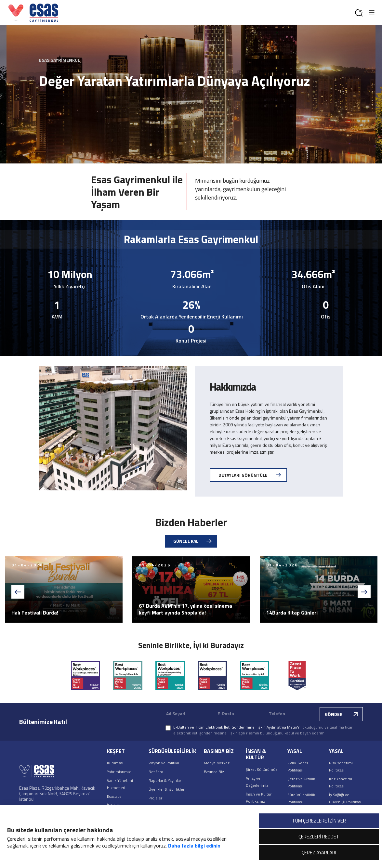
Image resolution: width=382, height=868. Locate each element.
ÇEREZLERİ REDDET (319, 837)
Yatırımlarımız (119, 772)
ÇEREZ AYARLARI (319, 853)
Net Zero (156, 772)
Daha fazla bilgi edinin (194, 846)
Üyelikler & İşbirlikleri (167, 789)
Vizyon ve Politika (164, 763)
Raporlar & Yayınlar (165, 780)
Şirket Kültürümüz (262, 769)
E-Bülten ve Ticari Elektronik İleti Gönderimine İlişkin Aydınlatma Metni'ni (237, 727)
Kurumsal (115, 763)
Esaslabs (114, 796)
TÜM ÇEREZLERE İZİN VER (319, 821)
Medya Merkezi (217, 763)
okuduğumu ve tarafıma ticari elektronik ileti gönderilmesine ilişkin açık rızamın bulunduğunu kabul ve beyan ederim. (263, 730)
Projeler (155, 798)
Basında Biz (214, 772)
